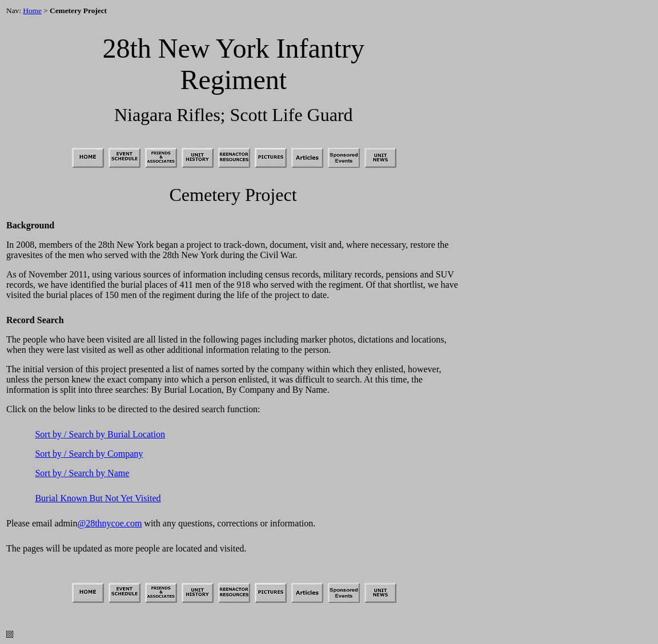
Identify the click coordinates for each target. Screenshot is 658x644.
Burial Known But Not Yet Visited (98, 498)
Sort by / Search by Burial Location (100, 434)
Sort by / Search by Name (82, 473)
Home (32, 11)
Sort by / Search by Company (89, 454)
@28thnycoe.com (109, 523)
